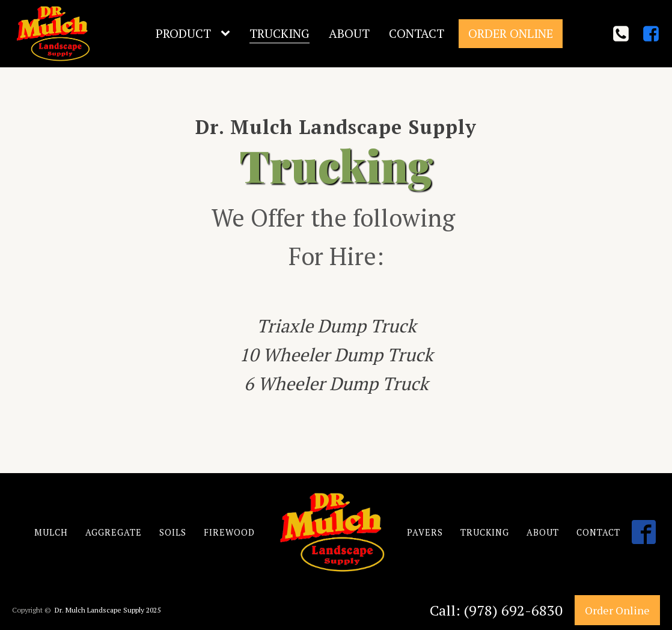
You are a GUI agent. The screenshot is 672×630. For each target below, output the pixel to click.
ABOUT (543, 532)
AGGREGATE (114, 532)
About (349, 33)
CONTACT (598, 532)
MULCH (51, 532)
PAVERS (425, 532)
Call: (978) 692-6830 (496, 610)
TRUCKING (485, 532)
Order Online (511, 33)
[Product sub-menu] (228, 34)
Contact (417, 33)
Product (183, 33)
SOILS (173, 532)
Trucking (279, 33)
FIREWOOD (229, 532)
